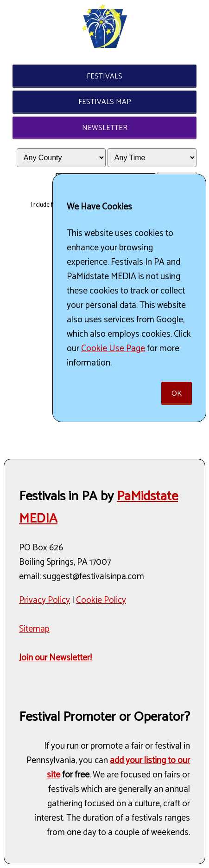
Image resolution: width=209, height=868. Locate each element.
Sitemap (34, 629)
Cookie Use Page (113, 349)
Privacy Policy (44, 600)
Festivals (104, 76)
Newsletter (105, 128)
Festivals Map (105, 102)
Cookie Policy (101, 600)
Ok (177, 394)
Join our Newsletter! (55, 658)
